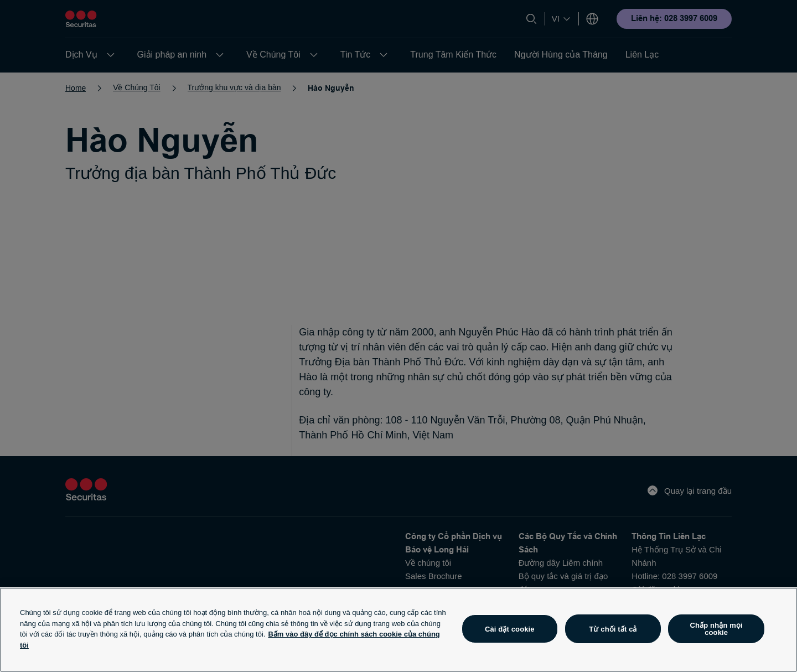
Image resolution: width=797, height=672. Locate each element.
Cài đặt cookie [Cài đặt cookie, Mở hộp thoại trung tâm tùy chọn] (510, 629)
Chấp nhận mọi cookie (716, 629)
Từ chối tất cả (613, 629)
